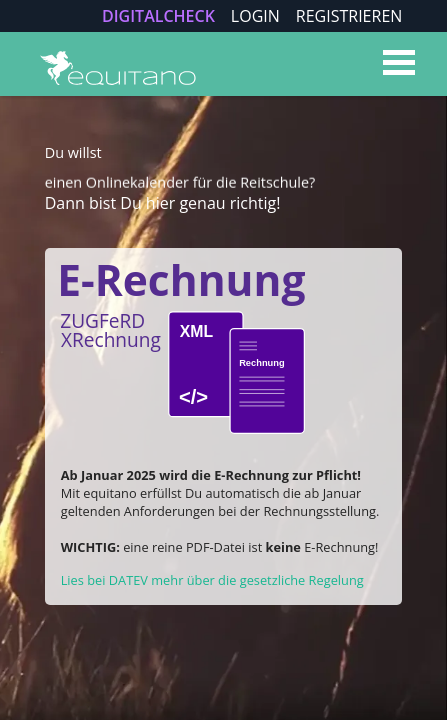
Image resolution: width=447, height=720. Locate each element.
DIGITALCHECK (158, 16)
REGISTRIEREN (349, 16)
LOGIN (255, 16)
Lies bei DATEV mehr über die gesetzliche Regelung (212, 580)
